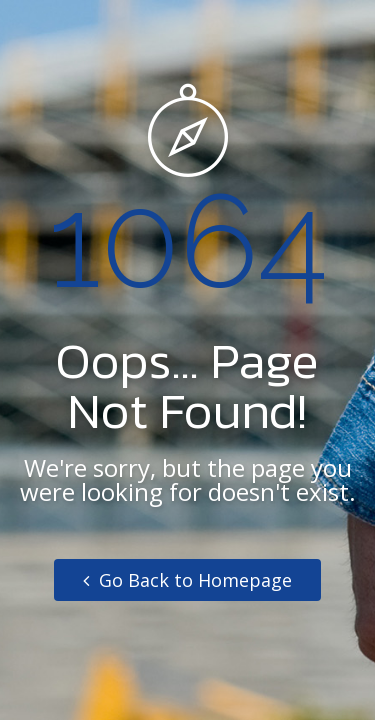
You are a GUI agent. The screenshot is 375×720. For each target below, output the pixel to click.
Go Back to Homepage (187, 580)
